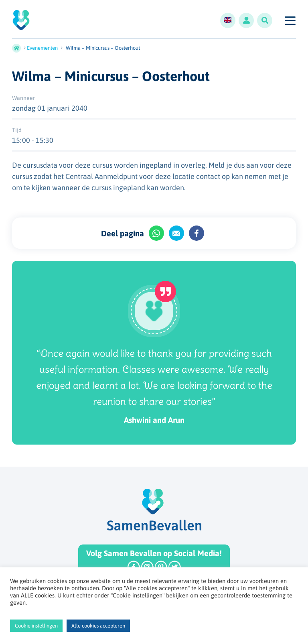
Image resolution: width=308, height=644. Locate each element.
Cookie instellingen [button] (36, 626)
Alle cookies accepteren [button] (98, 626)
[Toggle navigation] (290, 20)
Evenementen (42, 48)
